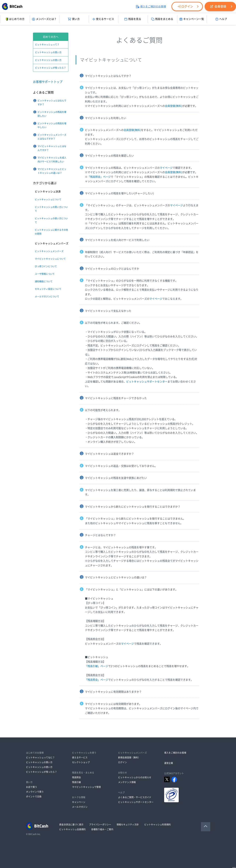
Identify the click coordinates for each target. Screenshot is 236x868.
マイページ (166, 168)
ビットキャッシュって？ (47, 45)
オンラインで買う (35, 792)
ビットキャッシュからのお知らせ (135, 777)
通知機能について (44, 281)
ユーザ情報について (45, 274)
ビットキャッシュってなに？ (40, 757)
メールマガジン (80, 807)
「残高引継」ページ (97, 666)
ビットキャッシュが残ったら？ (50, 68)
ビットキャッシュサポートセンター (147, 382)
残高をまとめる (162, 19)
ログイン (185, 6)
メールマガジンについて (47, 297)
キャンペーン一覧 (192, 19)
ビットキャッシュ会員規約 (72, 829)
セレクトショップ (81, 762)
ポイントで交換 (34, 797)
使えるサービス (103, 19)
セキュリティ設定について (48, 289)
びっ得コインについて (46, 266)
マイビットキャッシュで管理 (86, 787)
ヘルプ (221, 19)
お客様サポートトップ (48, 82)
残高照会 (76, 777)
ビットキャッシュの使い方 (48, 60)
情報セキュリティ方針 (128, 825)
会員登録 (218, 6)
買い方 (74, 19)
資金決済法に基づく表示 (71, 825)
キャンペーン (79, 802)
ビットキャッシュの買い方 (48, 52)
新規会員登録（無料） (129, 757)
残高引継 (76, 782)
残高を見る (133, 19)
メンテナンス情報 (127, 782)
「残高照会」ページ (99, 177)
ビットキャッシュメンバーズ (49, 251)
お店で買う (32, 787)
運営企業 (169, 763)
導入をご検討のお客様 (151, 6)
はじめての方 (15, 19)
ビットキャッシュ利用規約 (158, 825)
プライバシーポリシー (100, 825)
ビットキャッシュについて (48, 199)
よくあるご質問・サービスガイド (135, 797)
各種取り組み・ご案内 (102, 829)
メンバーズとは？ (44, 19)
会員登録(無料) (174, 106)
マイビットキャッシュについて (50, 259)
